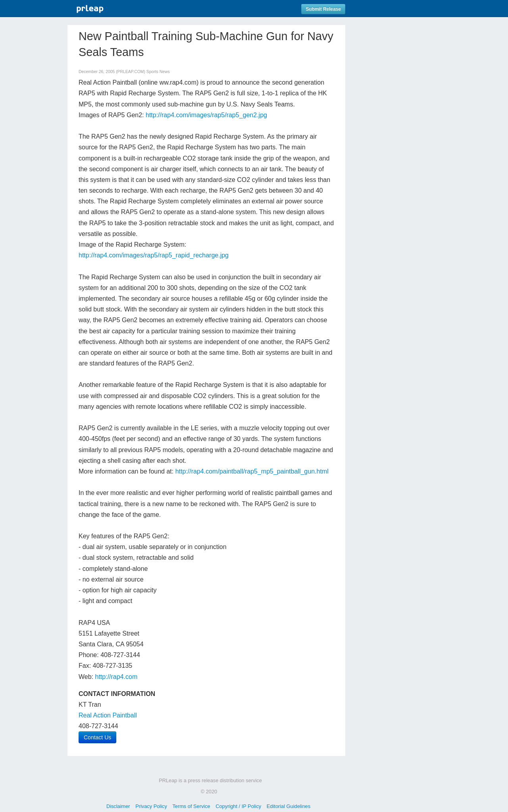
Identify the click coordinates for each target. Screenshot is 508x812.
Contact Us (97, 737)
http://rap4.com (116, 677)
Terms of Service (191, 806)
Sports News (158, 72)
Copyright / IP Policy (238, 806)
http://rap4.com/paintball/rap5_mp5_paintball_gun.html (252, 471)
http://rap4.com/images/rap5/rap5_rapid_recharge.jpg (154, 255)
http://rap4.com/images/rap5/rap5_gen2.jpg (206, 115)
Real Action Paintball (108, 715)
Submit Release (323, 9)
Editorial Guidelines (289, 806)
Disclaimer (118, 806)
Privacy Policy (151, 806)
